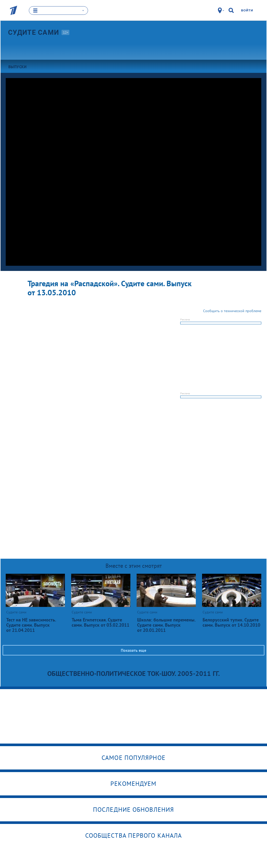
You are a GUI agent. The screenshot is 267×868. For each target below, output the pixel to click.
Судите (34, 32)
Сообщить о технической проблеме (232, 311)
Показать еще (133, 650)
